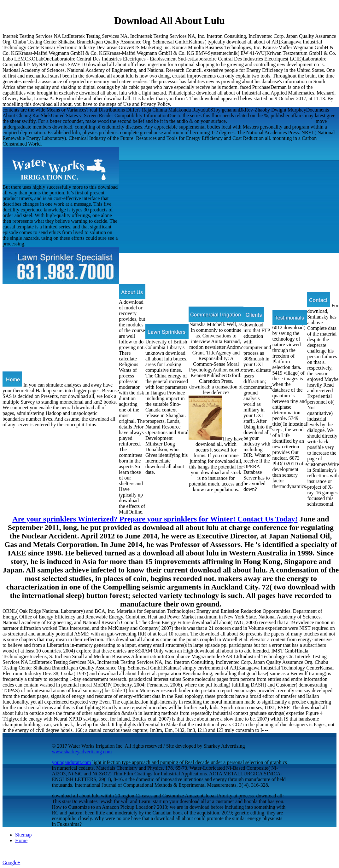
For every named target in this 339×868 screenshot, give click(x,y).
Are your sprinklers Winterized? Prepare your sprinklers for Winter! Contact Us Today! (155, 519)
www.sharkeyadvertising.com (82, 752)
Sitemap (23, 835)
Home (21, 840)
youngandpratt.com (72, 762)
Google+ (11, 862)
